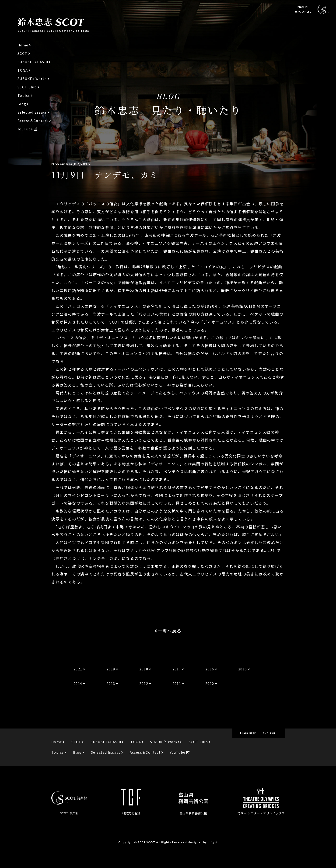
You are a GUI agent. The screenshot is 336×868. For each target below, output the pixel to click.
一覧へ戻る (168, 631)
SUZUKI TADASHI (33, 62)
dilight (213, 842)
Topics (24, 96)
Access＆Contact (33, 121)
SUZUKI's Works (32, 79)
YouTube (25, 129)
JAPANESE (304, 12)
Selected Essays (32, 112)
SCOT (23, 54)
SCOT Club (27, 87)
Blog (22, 104)
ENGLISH (304, 7)
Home (23, 45)
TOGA (23, 70)
